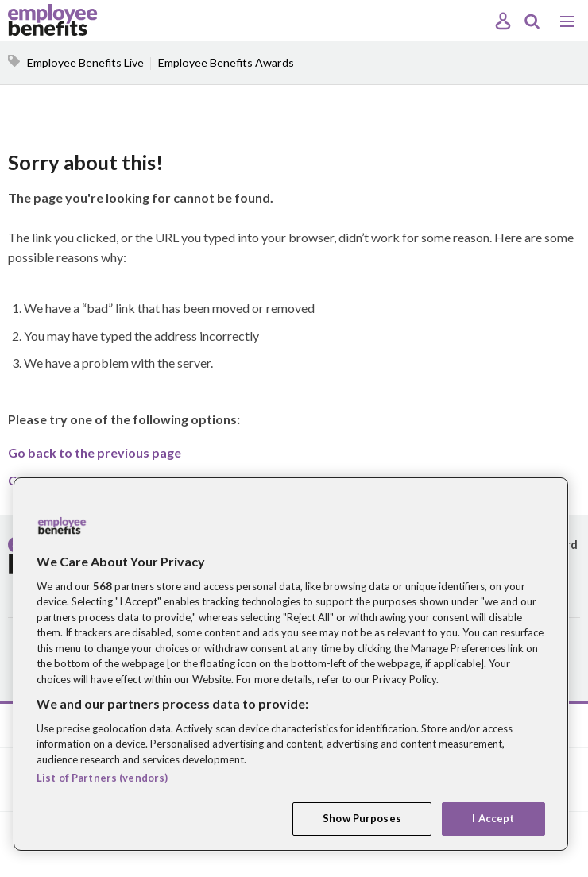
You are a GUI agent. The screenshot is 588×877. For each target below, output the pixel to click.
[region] (291, 664)
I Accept (493, 818)
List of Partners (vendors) (102, 778)
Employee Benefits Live (85, 62)
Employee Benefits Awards (226, 62)
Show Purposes (362, 818)
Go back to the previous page (95, 452)
